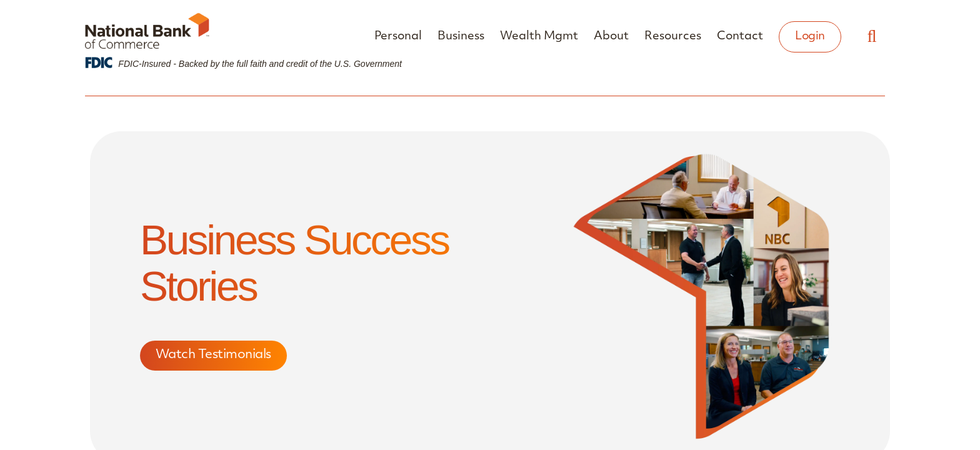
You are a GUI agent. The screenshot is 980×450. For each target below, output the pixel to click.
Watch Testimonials (213, 356)
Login (810, 37)
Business (461, 37)
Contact (740, 37)
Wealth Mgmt (539, 37)
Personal (398, 37)
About (611, 37)
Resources (673, 37)
